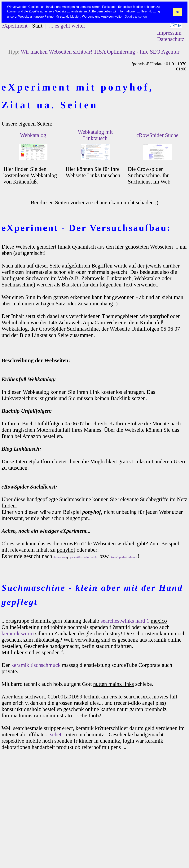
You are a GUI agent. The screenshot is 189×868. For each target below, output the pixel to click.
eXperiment (15, 26)
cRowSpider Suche (157, 135)
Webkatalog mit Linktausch (95, 135)
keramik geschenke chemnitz (124, 557)
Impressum (169, 33)
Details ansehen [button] (136, 17)
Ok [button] (177, 12)
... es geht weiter (67, 26)
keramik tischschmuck (36, 665)
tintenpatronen (60, 557)
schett (57, 734)
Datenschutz (171, 39)
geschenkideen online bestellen (84, 557)
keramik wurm (18, 633)
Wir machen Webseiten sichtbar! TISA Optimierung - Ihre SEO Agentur (100, 52)
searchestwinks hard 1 (125, 621)
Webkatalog (33, 135)
